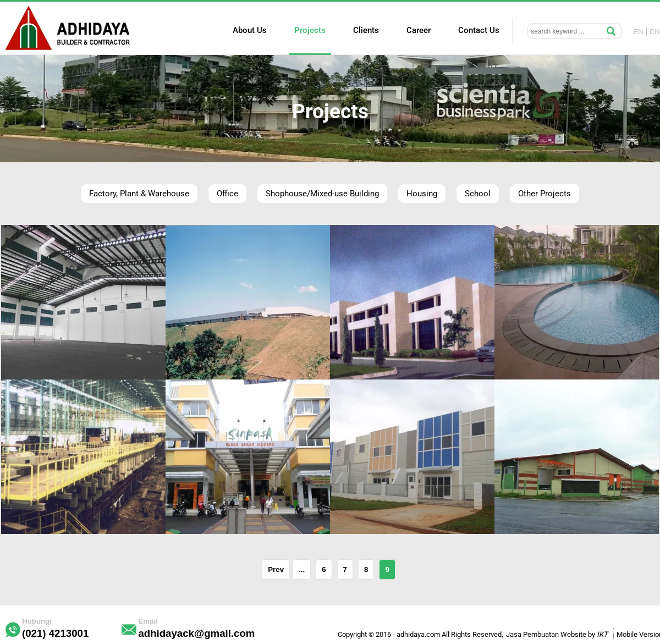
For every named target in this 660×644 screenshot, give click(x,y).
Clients (366, 30)
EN (638, 32)
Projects (310, 30)
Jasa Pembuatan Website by (557, 634)
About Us (250, 30)
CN (655, 32)
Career (419, 30)
